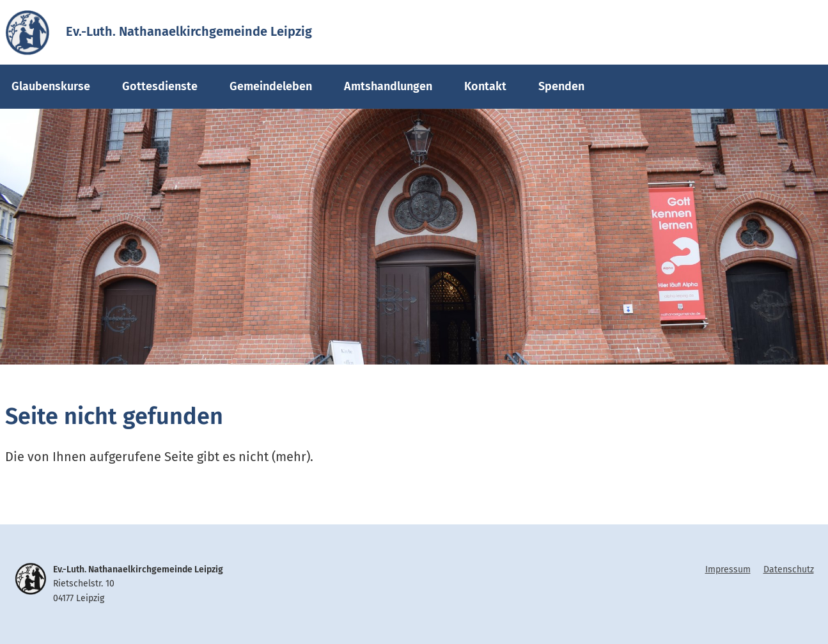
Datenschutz (789, 569)
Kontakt (485, 86)
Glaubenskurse (51, 86)
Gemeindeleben (271, 86)
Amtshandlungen (388, 86)
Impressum (728, 569)
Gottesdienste (160, 86)
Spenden (561, 86)
